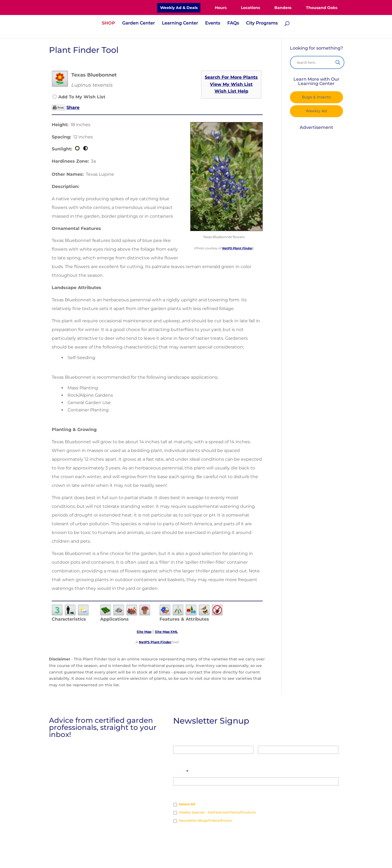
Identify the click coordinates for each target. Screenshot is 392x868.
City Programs (262, 23)
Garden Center (139, 23)
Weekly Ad (316, 111)
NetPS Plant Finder (237, 248)
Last (262, 758)
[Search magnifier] (338, 62)
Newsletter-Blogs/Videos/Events (205, 820)
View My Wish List (231, 84)
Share (73, 107)
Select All (187, 804)
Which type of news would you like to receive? (220, 793)
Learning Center (180, 23)
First (177, 758)
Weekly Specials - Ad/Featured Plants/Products (217, 812)
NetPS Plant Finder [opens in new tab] (155, 642)
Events (213, 23)
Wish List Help (231, 91)
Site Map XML (166, 632)
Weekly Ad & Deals (179, 8)
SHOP (108, 23)
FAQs (233, 23)
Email (181, 772)
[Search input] (315, 62)
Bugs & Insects (316, 97)
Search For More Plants (231, 77)
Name (179, 739)
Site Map (144, 632)
